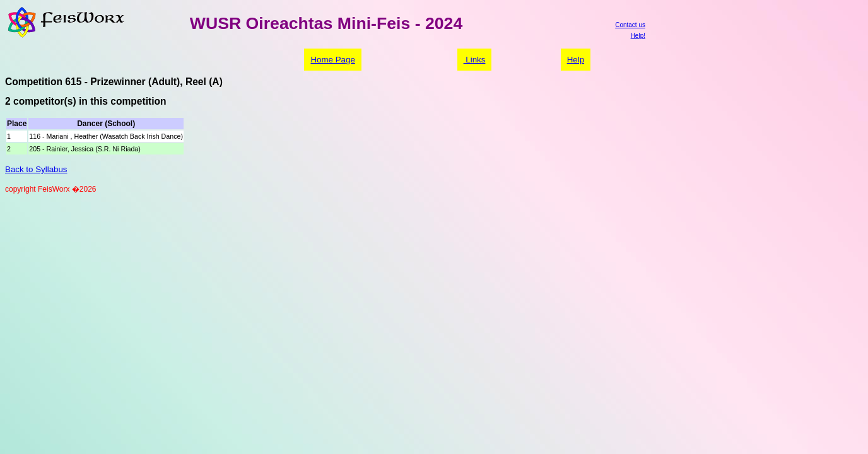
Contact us (630, 25)
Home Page (332, 60)
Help (576, 60)
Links (475, 60)
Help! (638, 36)
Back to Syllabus (36, 169)
